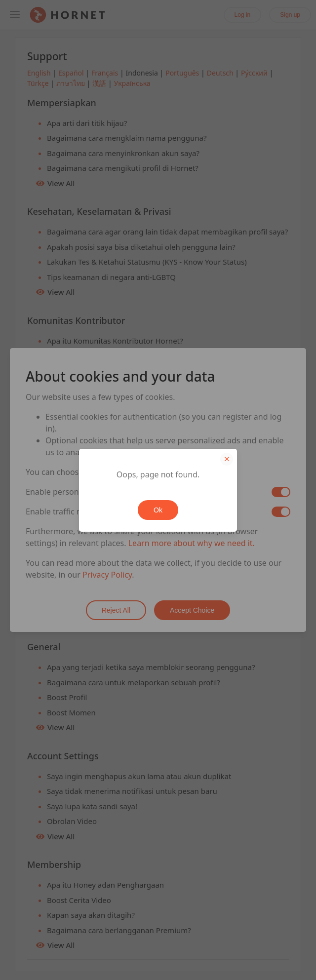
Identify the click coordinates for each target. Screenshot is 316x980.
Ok (158, 510)
